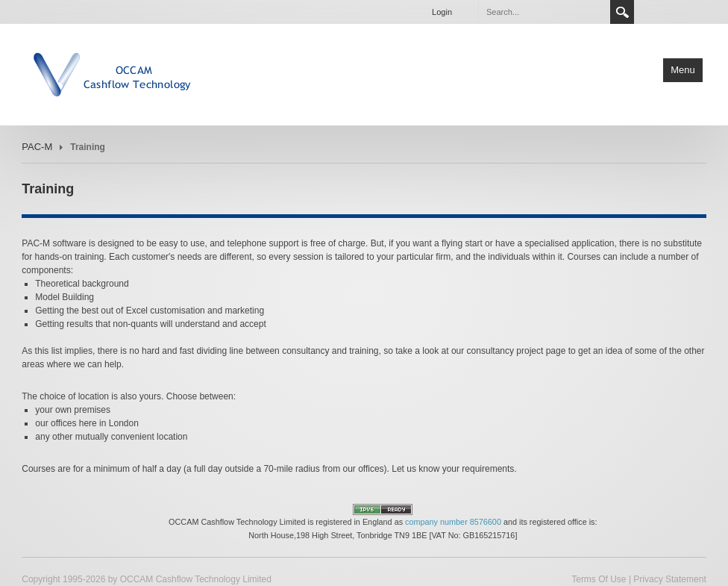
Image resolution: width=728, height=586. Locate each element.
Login (442, 12)
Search (622, 12)
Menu (683, 70)
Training (88, 147)
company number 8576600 (453, 522)
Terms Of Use (599, 579)
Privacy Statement (669, 579)
